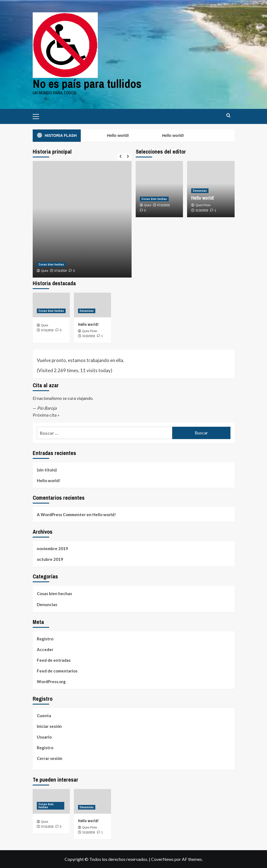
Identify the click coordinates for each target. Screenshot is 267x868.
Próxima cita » (46, 415)
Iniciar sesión (49, 726)
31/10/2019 (202, 210)
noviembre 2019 (52, 548)
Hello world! (118, 135)
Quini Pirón (203, 205)
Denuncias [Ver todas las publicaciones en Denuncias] (200, 191)
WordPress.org (51, 682)
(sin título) (47, 470)
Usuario (44, 737)
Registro (45, 639)
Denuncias (47, 604)
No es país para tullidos (87, 84)
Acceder (45, 649)
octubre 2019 (50, 559)
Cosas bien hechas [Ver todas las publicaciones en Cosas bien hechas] (51, 264)
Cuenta (44, 716)
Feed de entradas (54, 660)
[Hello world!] (92, 305)
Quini (45, 271)
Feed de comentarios (57, 671)
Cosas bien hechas (54, 593)
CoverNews (162, 859)
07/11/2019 (61, 271)
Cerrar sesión (50, 758)
